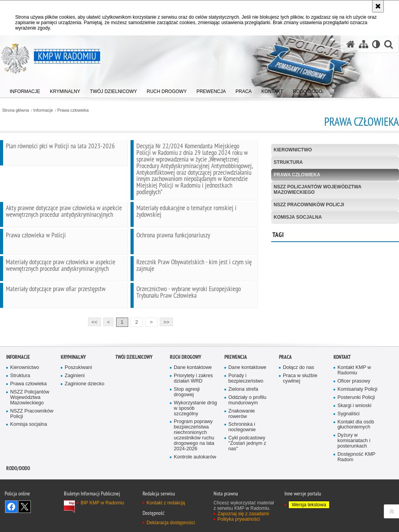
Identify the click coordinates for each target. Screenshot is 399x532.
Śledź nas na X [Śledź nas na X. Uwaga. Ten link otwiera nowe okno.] (25, 525)
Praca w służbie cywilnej (300, 397)
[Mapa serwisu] (364, 44)
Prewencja (236, 376)
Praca (285, 376)
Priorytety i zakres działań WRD (193, 397)
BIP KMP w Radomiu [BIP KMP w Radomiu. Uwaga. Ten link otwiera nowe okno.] (102, 521)
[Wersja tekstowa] (376, 44)
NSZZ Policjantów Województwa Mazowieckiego (317, 189)
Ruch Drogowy (185, 376)
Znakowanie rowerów (242, 432)
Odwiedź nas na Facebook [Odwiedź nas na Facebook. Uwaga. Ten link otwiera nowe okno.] (11, 525)
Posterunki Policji (356, 416)
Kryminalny (73, 376)
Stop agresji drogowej (187, 410)
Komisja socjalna (298, 217)
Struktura (288, 162)
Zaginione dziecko (85, 402)
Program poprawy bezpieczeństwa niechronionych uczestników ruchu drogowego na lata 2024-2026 (194, 454)
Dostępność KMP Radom (357, 475)
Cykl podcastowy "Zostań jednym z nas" (247, 462)
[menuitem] (25, 90)
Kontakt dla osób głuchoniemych (356, 443)
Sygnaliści (349, 432)
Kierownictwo (293, 150)
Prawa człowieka (73, 110)
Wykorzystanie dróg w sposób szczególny (195, 427)
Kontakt (342, 376)
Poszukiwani (78, 386)
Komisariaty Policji (357, 408)
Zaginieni (75, 394)
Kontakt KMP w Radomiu (354, 389)
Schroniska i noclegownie (242, 446)
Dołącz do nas (298, 386)
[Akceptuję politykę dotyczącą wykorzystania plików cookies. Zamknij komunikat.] (378, 6)
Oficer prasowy (354, 399)
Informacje (43, 110)
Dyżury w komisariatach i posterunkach (354, 459)
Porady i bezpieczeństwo (246, 397)
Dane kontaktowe (193, 386)
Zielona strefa (243, 408)
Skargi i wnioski (354, 424)
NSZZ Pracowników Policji (309, 205)
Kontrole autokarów (195, 475)
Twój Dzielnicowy (134, 376)
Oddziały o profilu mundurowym (247, 419)
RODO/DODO (18, 487)
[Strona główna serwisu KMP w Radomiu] (351, 44)
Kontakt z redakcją (166, 521)
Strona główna (15, 110)
